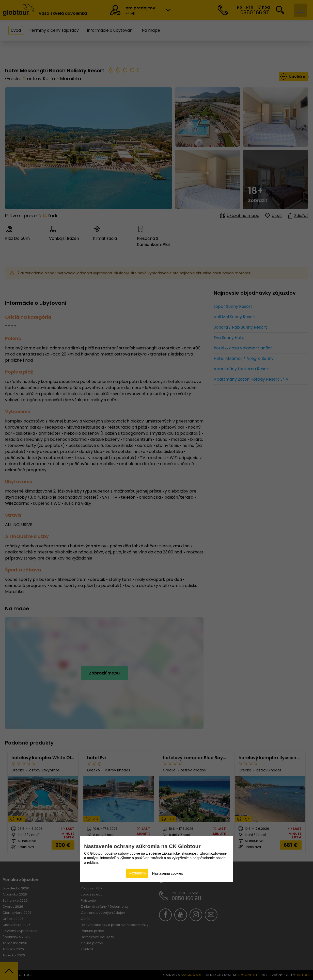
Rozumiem (137, 873)
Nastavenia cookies (168, 873)
